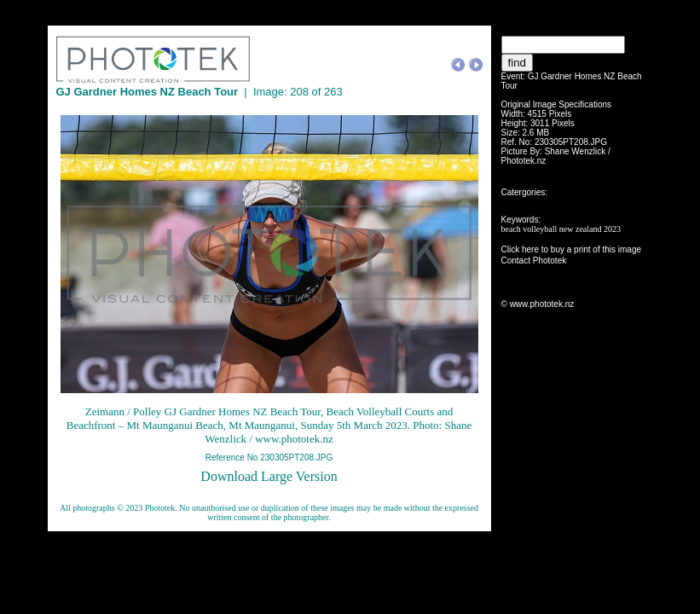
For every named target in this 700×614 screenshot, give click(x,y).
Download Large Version (269, 476)
